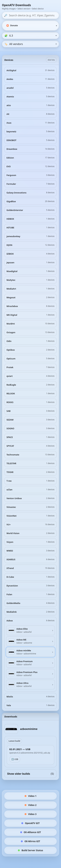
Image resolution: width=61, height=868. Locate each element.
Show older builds (30, 774)
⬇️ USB (15, 759)
